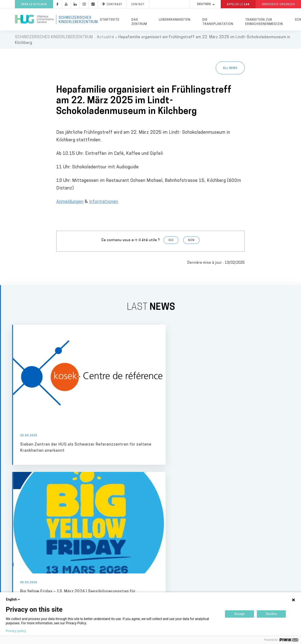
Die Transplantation (218, 22)
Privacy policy (16, 631)
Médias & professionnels (115, 493)
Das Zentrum (139, 22)
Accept (239, 614)
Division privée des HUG (243, 592)
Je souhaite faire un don (244, 519)
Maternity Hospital (169, 513)
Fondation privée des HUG (245, 507)
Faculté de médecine (240, 558)
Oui (171, 241)
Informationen (104, 203)
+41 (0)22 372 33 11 (44, 589)
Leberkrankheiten (175, 20)
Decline (271, 614)
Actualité (106, 38)
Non (191, 241)
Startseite (110, 20)
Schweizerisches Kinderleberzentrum (76, 20)
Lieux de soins (168, 493)
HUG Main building (168, 502)
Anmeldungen (70, 203)
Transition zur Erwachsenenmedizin (264, 22)
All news (230, 69)
